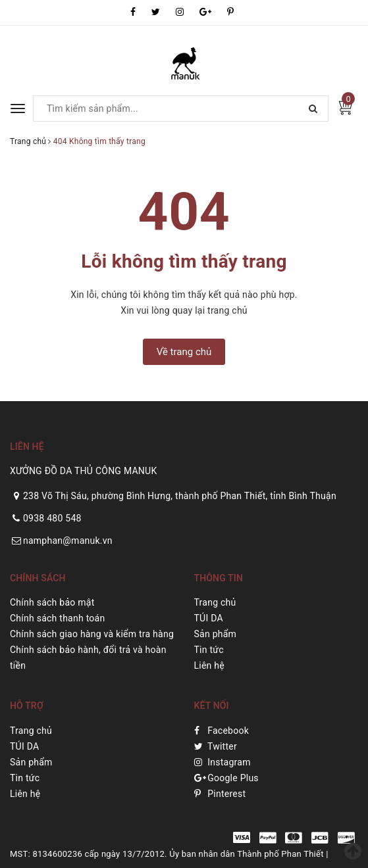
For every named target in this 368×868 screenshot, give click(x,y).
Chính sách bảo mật (52, 602)
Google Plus (226, 778)
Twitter (216, 746)
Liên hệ (209, 665)
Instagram (223, 762)
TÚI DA (209, 618)
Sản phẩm (216, 634)
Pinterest (220, 794)
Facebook (222, 731)
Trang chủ (215, 602)
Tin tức (209, 650)
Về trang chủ (184, 352)
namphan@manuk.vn (68, 541)
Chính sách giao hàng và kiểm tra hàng (92, 634)
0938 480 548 (52, 518)
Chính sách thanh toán (57, 618)
